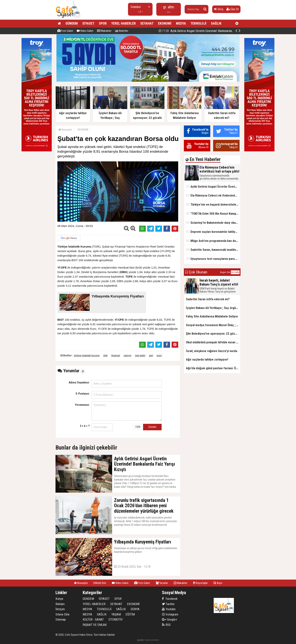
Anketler (122, 31)
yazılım (140, 640)
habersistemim (152, 640)
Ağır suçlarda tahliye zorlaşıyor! (207, 359)
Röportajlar (200, 583)
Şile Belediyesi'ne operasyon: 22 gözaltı (213, 334)
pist (151, 356)
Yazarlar (162, 583)
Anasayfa (65, 130)
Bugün (223, 272)
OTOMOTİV (116, 619)
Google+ (170, 619)
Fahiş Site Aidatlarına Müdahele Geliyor (212, 316)
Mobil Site (100, 583)
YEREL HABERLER (123, 23)
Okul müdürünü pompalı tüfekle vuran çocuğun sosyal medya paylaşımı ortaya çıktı (213, 342)
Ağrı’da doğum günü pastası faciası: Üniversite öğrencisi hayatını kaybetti (213, 368)
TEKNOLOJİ (198, 23)
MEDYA (181, 23)
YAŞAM (116, 614)
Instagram (170, 614)
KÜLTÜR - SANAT (93, 619)
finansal (116, 356)
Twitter (168, 604)
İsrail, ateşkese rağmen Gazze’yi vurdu (212, 351)
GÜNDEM (72, 23)
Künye (59, 599)
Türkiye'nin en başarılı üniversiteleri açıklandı (213, 204)
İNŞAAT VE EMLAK (95, 625)
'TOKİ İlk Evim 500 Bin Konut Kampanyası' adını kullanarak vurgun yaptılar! (213, 213)
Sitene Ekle (62, 614)
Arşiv (218, 583)
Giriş (219, 9)
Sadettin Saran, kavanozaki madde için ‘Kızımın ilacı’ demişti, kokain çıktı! (213, 250)
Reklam (60, 604)
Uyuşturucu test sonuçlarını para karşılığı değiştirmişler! (213, 259)
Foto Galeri (65, 31)
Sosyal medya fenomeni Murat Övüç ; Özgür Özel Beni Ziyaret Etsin (213, 325)
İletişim (60, 609)
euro (159, 356)
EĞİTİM (130, 614)
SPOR (103, 23)
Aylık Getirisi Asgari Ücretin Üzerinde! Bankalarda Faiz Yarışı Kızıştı (213, 186)
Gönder (152, 427)
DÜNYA (135, 609)
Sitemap (61, 619)
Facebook (170, 599)
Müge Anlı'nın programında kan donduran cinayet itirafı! (213, 241)
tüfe (106, 356)
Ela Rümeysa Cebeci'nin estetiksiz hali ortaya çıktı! (196, 31)
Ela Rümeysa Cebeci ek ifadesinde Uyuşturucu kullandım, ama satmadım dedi (213, 195)
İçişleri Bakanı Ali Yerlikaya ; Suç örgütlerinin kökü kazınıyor (213, 308)
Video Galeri (85, 31)
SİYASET (88, 23)
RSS (166, 625)
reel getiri (140, 356)
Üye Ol (232, 9)
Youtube (169, 609)
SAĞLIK (216, 23)
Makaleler (104, 31)
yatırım (128, 356)
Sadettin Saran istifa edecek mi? (208, 299)
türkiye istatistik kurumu (87, 356)
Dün (229, 272)
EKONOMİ (165, 23)
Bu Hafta (235, 272)
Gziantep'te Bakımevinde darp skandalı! (213, 223)
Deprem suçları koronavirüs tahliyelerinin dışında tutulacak (213, 232)
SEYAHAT (147, 23)
